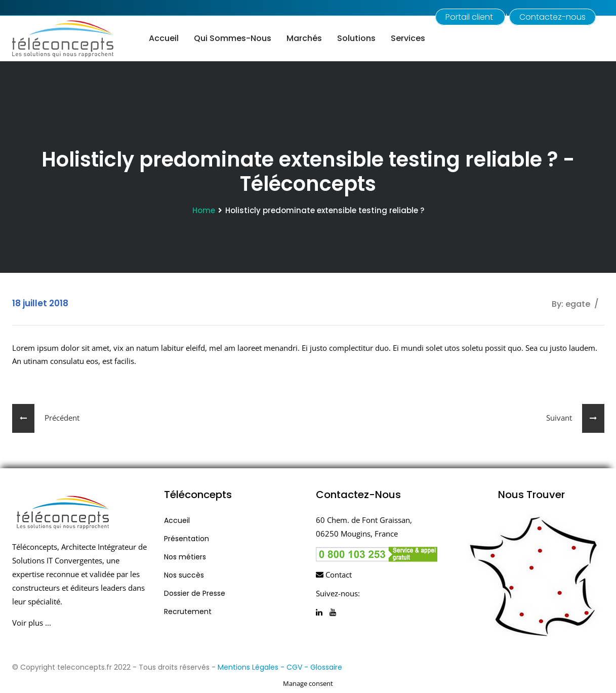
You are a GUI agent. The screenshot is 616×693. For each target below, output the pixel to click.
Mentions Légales (248, 667)
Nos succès (184, 575)
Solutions (356, 38)
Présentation (187, 539)
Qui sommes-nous (233, 38)
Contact (334, 575)
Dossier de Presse (195, 593)
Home (204, 210)
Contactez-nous (552, 17)
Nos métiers (185, 557)
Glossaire (326, 667)
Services (408, 38)
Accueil (164, 38)
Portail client (470, 17)
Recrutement (188, 612)
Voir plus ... (32, 623)
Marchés (304, 38)
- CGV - (295, 667)
